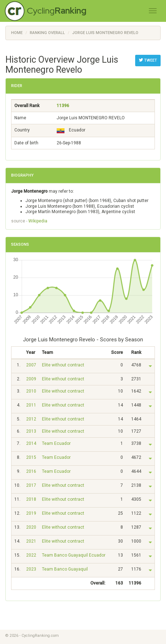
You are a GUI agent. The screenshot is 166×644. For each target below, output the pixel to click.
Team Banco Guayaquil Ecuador (74, 555)
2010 (31, 391)
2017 (31, 485)
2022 (31, 555)
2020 (31, 527)
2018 (31, 499)
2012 (31, 419)
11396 (63, 106)
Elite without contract (63, 365)
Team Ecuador (56, 443)
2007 (31, 365)
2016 (31, 471)
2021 (31, 541)
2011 (31, 405)
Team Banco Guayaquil (65, 569)
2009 (31, 379)
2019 (31, 513)
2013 (31, 431)
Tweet (148, 60)
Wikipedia (38, 221)
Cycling (57, 11)
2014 (31, 443)
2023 (31, 569)
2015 (31, 457)
